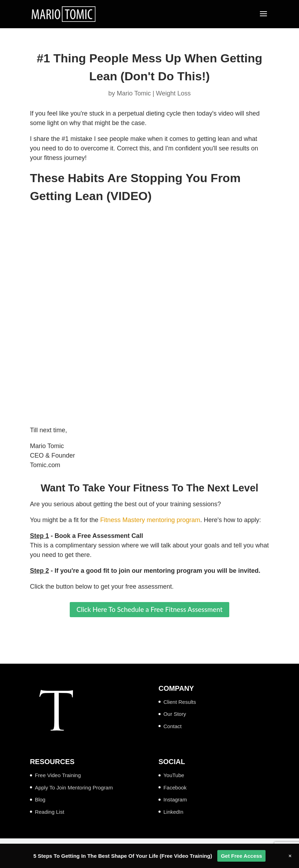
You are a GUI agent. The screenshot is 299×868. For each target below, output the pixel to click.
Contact (173, 726)
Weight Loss (173, 93)
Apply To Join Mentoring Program (74, 788)
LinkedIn (173, 812)
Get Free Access (241, 856)
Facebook (175, 788)
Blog (40, 799)
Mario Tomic (134, 93)
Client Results (180, 702)
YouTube (174, 775)
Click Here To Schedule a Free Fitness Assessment (149, 609)
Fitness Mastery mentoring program (150, 520)
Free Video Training (58, 775)
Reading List (49, 812)
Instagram (175, 799)
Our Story (175, 714)
